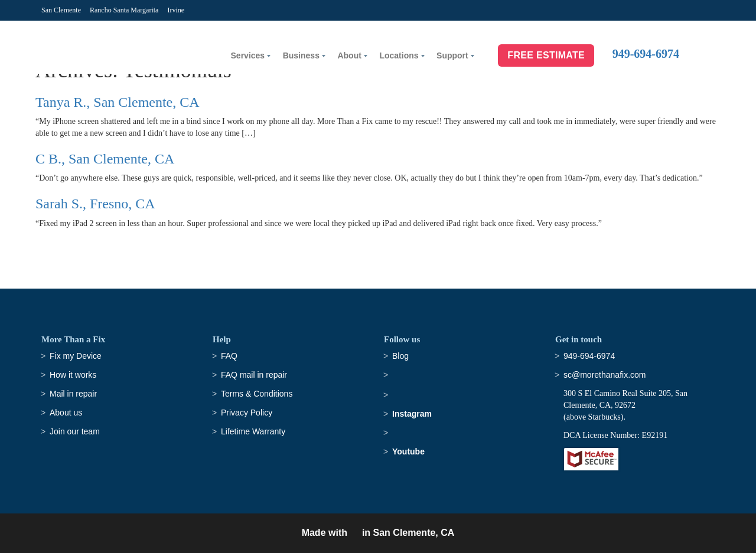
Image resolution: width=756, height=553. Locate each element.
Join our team (75, 431)
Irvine (176, 10)
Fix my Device (76, 356)
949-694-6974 (646, 54)
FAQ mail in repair (254, 375)
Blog (400, 356)
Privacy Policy (247, 413)
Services (248, 55)
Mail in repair (73, 394)
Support (452, 55)
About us (66, 413)
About (349, 55)
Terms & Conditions (257, 394)
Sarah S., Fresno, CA (95, 204)
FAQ (229, 356)
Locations (399, 55)
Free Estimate (546, 55)
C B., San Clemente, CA (105, 159)
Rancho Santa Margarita (124, 10)
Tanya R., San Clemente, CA (118, 102)
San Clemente (61, 10)
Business (301, 55)
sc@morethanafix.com (605, 375)
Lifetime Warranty (253, 431)
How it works (73, 375)
